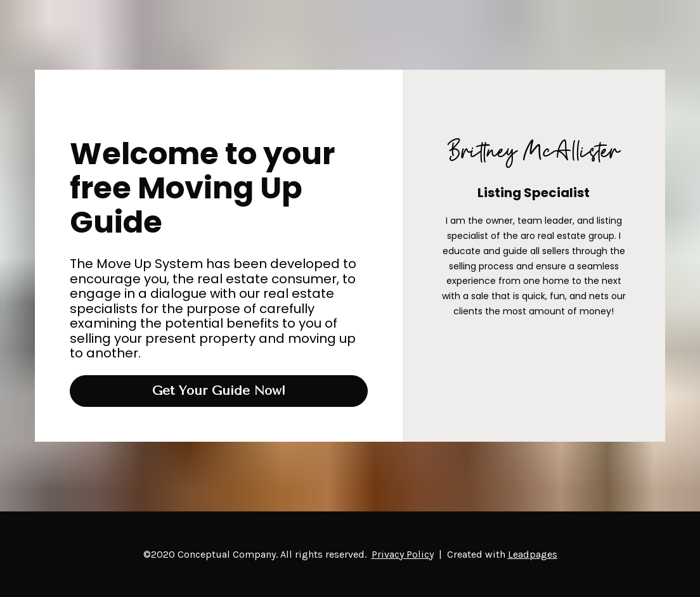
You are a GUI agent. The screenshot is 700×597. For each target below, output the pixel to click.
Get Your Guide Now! (219, 391)
